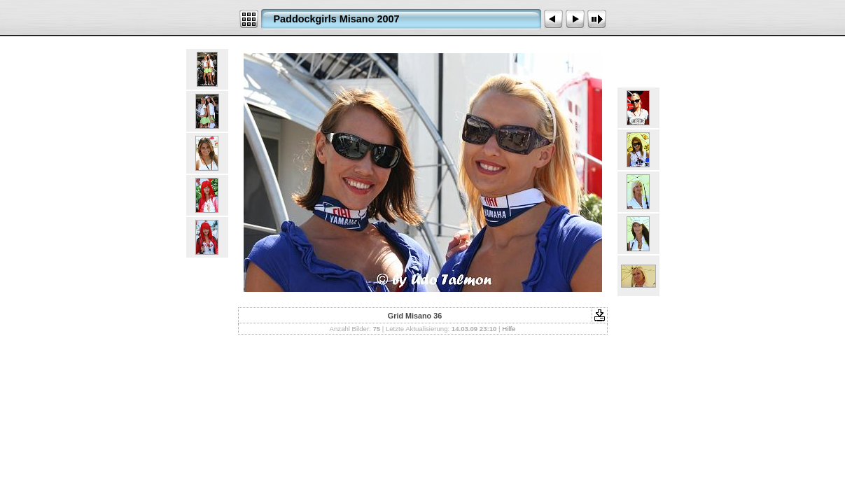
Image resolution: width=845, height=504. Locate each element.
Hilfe (509, 329)
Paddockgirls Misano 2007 (337, 19)
